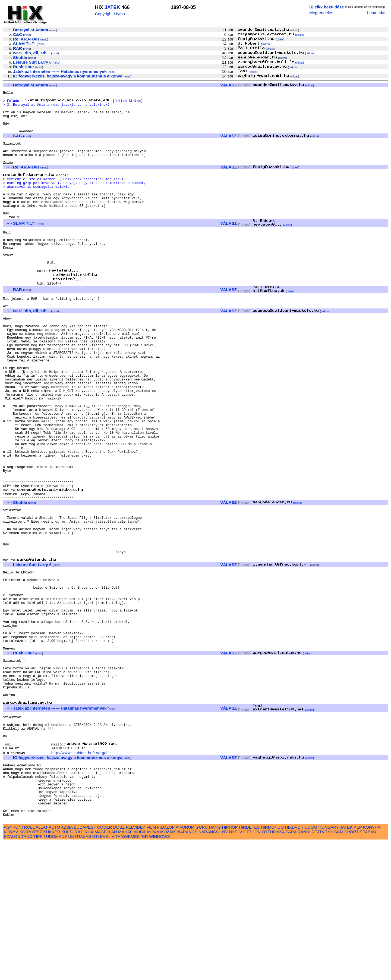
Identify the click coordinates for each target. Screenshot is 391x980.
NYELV (236, 969)
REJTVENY (322, 969)
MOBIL (140, 969)
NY (225, 969)
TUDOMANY (55, 974)
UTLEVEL (101, 974)
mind (53, 30)
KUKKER (52, 969)
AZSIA (67, 965)
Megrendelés (321, 13)
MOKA (153, 969)
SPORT (352, 969)
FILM (151, 965)
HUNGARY (329, 965)
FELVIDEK (135, 965)
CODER (105, 965)
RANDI (304, 969)
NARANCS (187, 969)
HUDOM (309, 965)
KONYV (11, 969)
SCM (339, 969)
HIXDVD (293, 965)
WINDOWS (160, 974)
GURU (202, 965)
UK (71, 974)
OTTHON (252, 969)
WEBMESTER (135, 974)
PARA (291, 969)
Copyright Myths (110, 14)
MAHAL (125, 969)
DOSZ (119, 965)
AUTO (54, 965)
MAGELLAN (106, 969)
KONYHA (372, 965)
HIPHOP (230, 965)
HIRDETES (249, 965)
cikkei (295, 30)
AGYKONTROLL (19, 965)
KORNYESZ (31, 969)
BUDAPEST (85, 965)
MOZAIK (168, 969)
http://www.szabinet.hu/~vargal (79, 878)
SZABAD (368, 969)
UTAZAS (83, 974)
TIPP (38, 974)
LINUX (87, 969)
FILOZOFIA (168, 965)
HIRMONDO (272, 965)
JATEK (112, 7)
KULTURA (71, 969)
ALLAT (42, 965)
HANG (215, 965)
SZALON (12, 974)
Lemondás (377, 13)
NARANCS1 (210, 969)
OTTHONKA (273, 969)
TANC (27, 974)
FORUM (187, 965)
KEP (358, 965)
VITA (116, 974)
